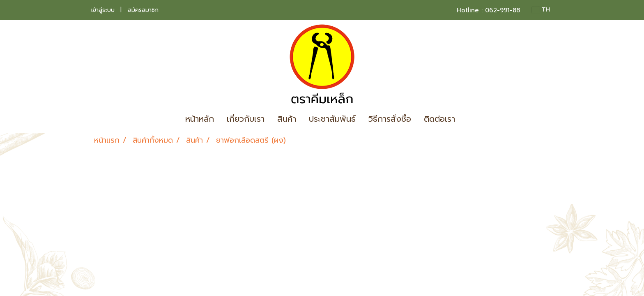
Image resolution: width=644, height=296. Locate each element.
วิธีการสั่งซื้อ (390, 119)
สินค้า (287, 119)
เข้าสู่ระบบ (103, 10)
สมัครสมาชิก (143, 10)
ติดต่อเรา (439, 119)
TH (541, 10)
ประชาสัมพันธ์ (332, 119)
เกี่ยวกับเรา (246, 119)
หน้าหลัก (200, 119)
